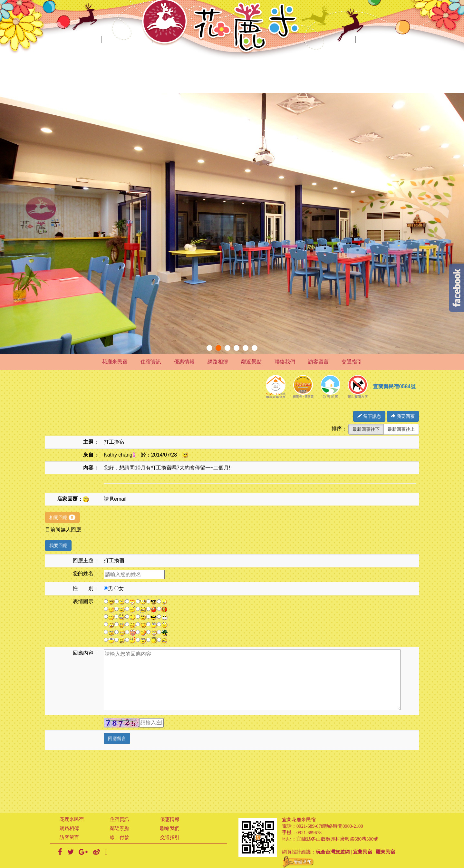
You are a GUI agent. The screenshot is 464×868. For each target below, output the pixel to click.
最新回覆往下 (366, 429)
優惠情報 (184, 362)
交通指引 (352, 362)
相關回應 (62, 517)
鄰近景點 (251, 362)
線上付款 (120, 837)
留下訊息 (369, 416)
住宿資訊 (151, 362)
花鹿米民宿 (115, 362)
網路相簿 (218, 362)
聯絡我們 (285, 362)
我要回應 (58, 545)
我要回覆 (403, 416)
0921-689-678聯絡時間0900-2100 (330, 826)
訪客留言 (318, 362)
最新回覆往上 (401, 429)
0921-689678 (309, 833)
